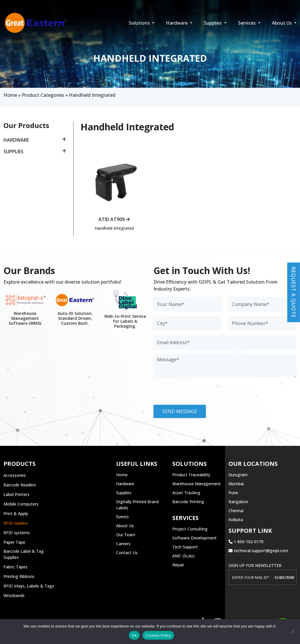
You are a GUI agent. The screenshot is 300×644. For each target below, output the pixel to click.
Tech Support (185, 547)
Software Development (194, 538)
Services (247, 23)
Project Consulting (190, 529)
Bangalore (238, 502)
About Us (282, 23)
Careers (123, 544)
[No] (293, 632)
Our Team (126, 535)
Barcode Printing (188, 502)
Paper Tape (14, 542)
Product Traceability (191, 475)
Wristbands (14, 595)
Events (122, 517)
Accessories (15, 475)
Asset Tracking (186, 493)
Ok (134, 635)
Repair (178, 565)
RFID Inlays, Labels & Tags (29, 586)
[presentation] (197, 393)
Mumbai (236, 484)
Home (10, 95)
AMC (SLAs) (183, 556)
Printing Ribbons (19, 576)
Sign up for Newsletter (255, 565)
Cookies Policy (158, 635)
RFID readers (16, 523)
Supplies (213, 23)
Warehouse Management (196, 484)
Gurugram (238, 475)
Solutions (140, 23)
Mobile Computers (21, 504)
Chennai (236, 511)
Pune (233, 493)
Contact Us (127, 553)
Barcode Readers (20, 485)
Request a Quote (294, 291)
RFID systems (17, 533)
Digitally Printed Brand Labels (137, 505)
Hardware (177, 23)
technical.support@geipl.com (258, 551)
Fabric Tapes (15, 567)
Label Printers (17, 494)
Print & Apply (16, 513)
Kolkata (236, 520)
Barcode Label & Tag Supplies (24, 554)
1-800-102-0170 (246, 542)
